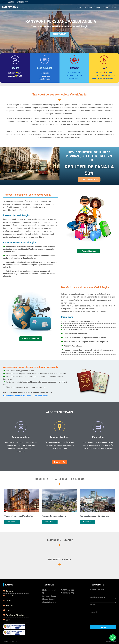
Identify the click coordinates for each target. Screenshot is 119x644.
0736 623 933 (8, 2)
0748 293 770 (22, 2)
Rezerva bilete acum (89, 179)
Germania (88, 7)
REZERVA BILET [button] (59, 35)
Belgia (97, 7)
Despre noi (8, 591)
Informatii (8, 605)
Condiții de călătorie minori (36, 396)
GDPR (7, 620)
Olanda (106, 7)
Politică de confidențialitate (14, 615)
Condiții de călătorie (13, 396)
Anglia (79, 7)
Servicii (7, 601)
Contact (114, 7)
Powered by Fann (111, 642)
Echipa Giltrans (10, 596)
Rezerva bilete (59, 462)
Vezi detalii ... (12, 522)
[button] (113, 638)
